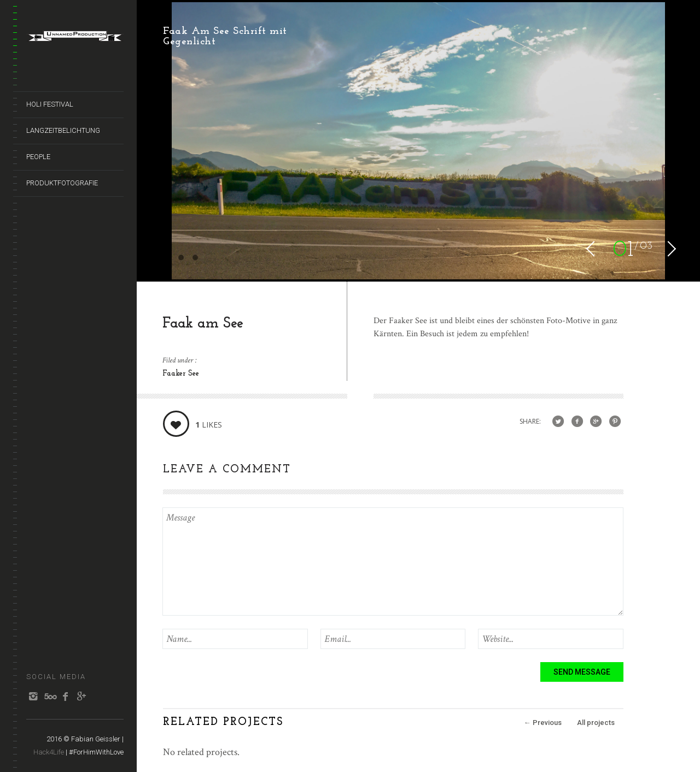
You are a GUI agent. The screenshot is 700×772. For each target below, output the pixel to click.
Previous (543, 723)
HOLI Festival (50, 104)
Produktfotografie (62, 183)
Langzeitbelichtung (63, 130)
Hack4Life (49, 752)
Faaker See (181, 374)
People (38, 157)
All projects (596, 723)
